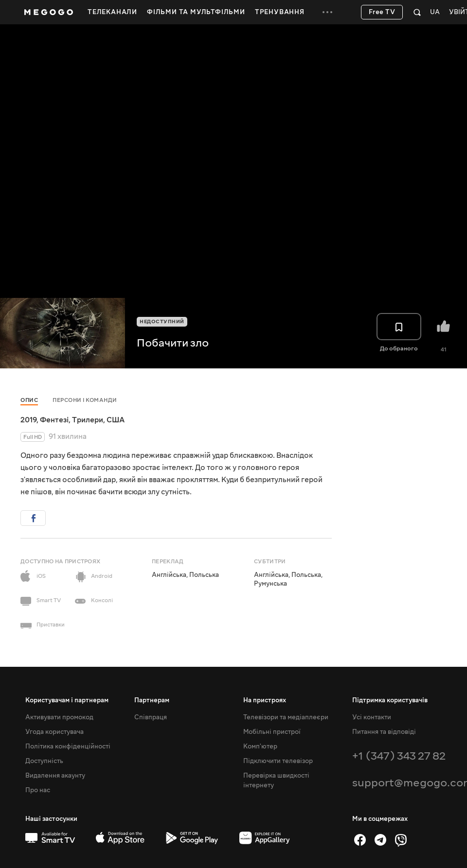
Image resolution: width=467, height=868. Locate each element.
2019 (28, 420)
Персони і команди (85, 400)
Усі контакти (372, 717)
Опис (29, 400)
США (116, 420)
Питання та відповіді (384, 732)
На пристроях (265, 700)
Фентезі (54, 420)
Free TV (382, 12)
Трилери (88, 420)
